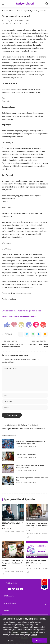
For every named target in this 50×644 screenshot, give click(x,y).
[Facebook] (21, 334)
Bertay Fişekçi (7, 528)
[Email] (45, 334)
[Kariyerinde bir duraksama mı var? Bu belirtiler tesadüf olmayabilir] (37, 512)
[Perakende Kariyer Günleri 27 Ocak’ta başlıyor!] (37, 550)
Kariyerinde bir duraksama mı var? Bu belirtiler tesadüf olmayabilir (37, 525)
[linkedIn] (39, 334)
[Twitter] (27, 334)
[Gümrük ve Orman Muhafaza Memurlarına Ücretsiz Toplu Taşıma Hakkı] (8, 444)
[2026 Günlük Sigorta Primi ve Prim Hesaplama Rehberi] (8, 480)
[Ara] (47, 4)
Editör (4, 21)
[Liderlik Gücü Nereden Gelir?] (8, 456)
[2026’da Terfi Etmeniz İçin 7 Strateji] (13, 512)
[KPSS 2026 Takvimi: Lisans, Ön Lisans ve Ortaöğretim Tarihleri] (8, 468)
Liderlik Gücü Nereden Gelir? (26, 455)
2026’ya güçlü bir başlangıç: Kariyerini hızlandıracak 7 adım (13, 563)
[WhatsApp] (33, 334)
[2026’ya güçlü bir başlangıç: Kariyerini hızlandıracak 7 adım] (13, 550)
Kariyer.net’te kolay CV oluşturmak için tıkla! (19, 317)
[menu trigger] (4, 4)
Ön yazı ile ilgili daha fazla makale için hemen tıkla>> (22, 311)
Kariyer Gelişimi (8, 519)
